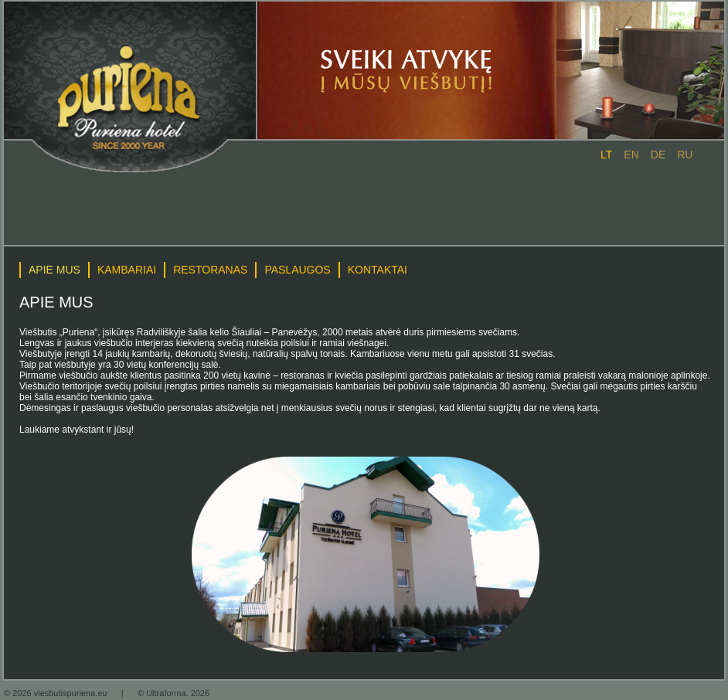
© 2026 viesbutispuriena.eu (57, 693)
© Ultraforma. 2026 (173, 693)
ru (685, 155)
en (631, 155)
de (658, 155)
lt (606, 155)
